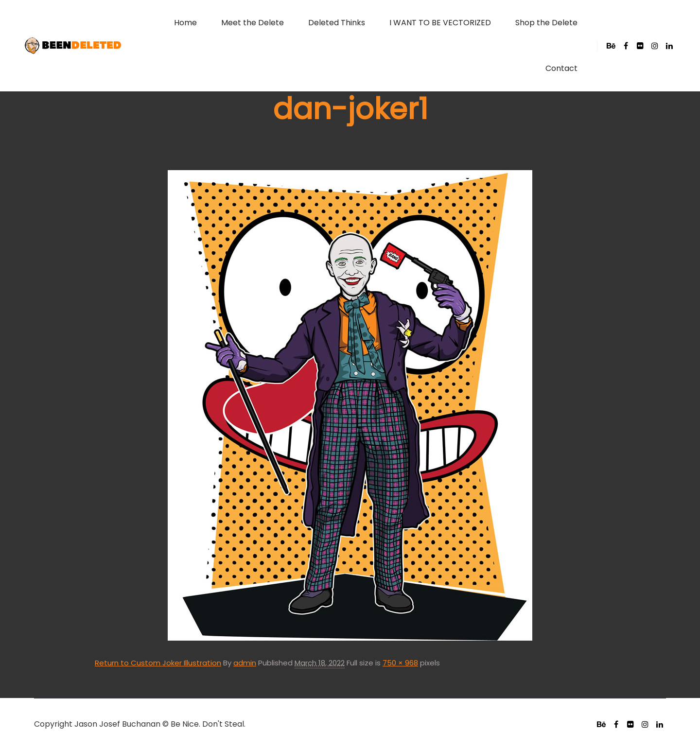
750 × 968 (400, 663)
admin (245, 663)
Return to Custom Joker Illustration (158, 663)
